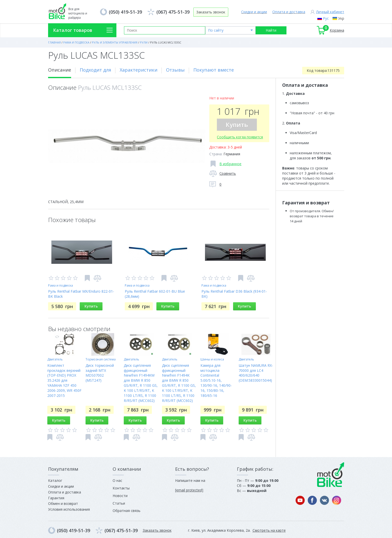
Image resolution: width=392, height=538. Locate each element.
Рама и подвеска (60, 285)
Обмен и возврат (63, 503)
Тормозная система (101, 359)
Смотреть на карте (269, 530)
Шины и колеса (212, 359)
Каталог (55, 480)
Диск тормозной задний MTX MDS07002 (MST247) (100, 373)
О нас (117, 480)
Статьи (119, 503)
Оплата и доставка (289, 12)
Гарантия (56, 498)
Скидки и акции (254, 12)
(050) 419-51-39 (125, 12)
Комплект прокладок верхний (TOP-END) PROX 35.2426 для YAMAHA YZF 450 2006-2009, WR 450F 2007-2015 (64, 381)
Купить (237, 125)
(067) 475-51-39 (173, 12)
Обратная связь (127, 511)
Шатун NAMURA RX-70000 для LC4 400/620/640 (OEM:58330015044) (256, 373)
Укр (341, 18)
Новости (120, 496)
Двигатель (55, 359)
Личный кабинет (330, 12)
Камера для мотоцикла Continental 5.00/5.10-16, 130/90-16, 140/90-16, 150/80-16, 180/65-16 (216, 381)
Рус (326, 18)
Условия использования (69, 509)
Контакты (121, 488)
